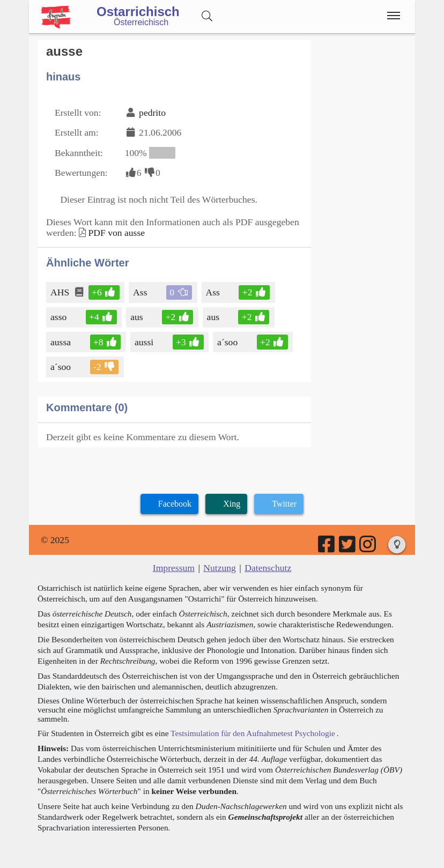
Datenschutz (268, 568)
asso (59, 317)
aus (137, 317)
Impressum (174, 568)
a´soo (228, 342)
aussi (145, 342)
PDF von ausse (116, 233)
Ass (141, 292)
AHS (61, 292)
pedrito (152, 113)
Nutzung (220, 568)
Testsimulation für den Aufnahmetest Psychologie (253, 733)
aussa (61, 342)
